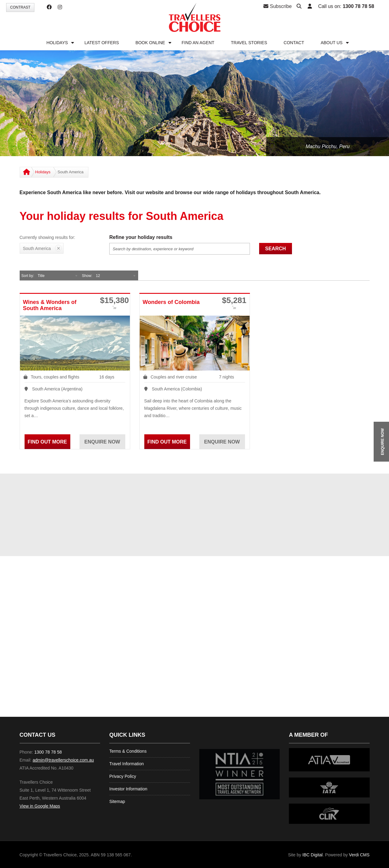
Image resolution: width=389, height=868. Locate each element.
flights (74, 377)
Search (276, 249)
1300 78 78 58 (358, 6)
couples (51, 377)
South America (46, 389)
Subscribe (278, 6)
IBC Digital (313, 855)
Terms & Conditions (128, 751)
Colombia (191, 389)
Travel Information (126, 764)
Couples (158, 377)
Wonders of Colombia (171, 302)
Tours (36, 377)
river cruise (186, 377)
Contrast (20, 7)
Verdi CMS (359, 855)
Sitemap (117, 801)
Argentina (72, 389)
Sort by (27, 276)
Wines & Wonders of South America (50, 305)
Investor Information (128, 789)
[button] (310, 7)
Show (87, 276)
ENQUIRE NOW (383, 442)
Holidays (43, 172)
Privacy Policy (123, 776)
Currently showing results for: (47, 237)
